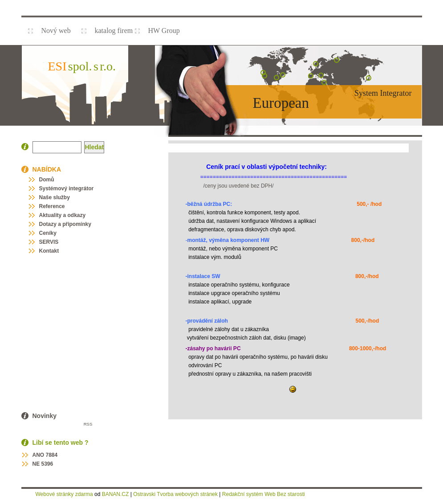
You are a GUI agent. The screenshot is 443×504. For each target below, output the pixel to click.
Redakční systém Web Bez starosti (264, 494)
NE (36, 464)
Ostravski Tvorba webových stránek (175, 494)
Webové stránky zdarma (64, 494)
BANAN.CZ (116, 494)
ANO (39, 455)
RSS (88, 424)
